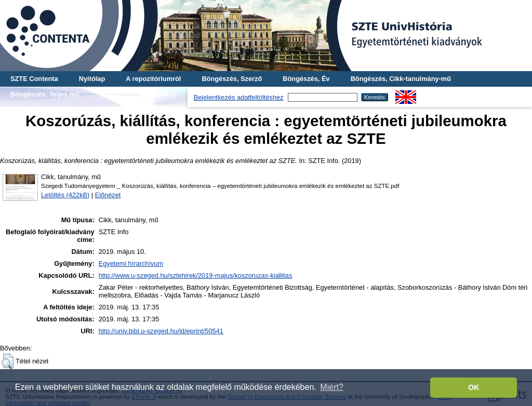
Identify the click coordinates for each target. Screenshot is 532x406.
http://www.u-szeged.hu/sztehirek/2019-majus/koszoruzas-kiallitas (196, 275)
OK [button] (474, 387)
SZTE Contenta (34, 79)
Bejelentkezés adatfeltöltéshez (239, 97)
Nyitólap (92, 79)
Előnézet (108, 195)
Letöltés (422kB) (65, 195)
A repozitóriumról (153, 79)
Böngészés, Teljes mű (45, 94)
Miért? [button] (331, 387)
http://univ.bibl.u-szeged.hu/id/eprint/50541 (161, 331)
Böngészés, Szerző (232, 79)
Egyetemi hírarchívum (131, 263)
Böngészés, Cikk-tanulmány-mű (401, 79)
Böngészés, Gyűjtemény (139, 94)
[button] (8, 361)
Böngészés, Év (306, 79)
